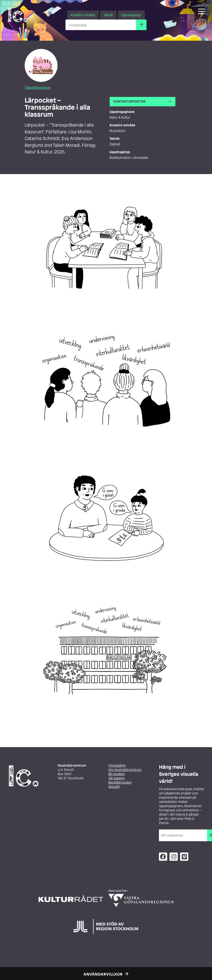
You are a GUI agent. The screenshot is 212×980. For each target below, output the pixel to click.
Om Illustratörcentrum (125, 770)
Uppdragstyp (131, 15)
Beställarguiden (120, 783)
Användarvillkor (103, 974)
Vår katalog (117, 778)
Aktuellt (114, 787)
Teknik (108, 15)
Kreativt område (83, 15)
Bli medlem (117, 774)
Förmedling (117, 766)
